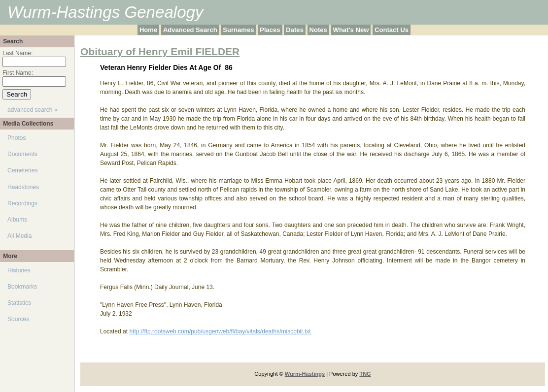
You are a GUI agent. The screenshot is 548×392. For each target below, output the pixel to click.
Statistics (19, 303)
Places (270, 30)
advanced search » (32, 110)
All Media (19, 236)
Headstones (23, 187)
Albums (17, 220)
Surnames (238, 30)
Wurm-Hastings (305, 374)
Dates (295, 30)
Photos (17, 138)
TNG (365, 374)
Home (148, 30)
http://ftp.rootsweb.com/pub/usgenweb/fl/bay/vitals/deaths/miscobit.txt (220, 331)
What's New (351, 30)
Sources (18, 319)
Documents (22, 154)
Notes (318, 30)
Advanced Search (190, 30)
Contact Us (392, 30)
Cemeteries (22, 170)
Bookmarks (22, 287)
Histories (19, 270)
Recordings (22, 203)
